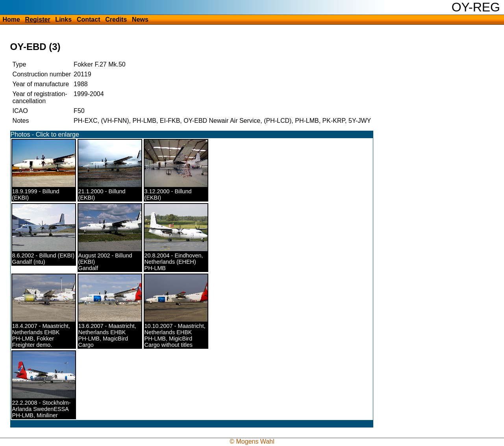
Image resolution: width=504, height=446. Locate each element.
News (140, 19)
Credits (116, 19)
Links (63, 19)
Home (11, 19)
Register (38, 19)
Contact (89, 19)
